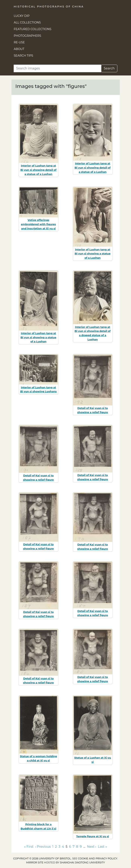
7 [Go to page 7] (74, 847)
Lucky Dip (22, 16)
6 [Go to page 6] (70, 847)
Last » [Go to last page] (102, 847)
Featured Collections (33, 29)
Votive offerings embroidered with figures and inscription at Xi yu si (38, 224)
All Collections (27, 22)
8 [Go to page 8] (77, 847)
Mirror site (35, 862)
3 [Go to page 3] (59, 847)
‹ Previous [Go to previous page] (43, 847)
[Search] (57, 68)
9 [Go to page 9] (81, 847)
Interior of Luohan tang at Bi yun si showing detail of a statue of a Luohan (38, 170)
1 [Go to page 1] (53, 847)
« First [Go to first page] (29, 847)
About (19, 49)
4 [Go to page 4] (63, 847)
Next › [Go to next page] (91, 847)
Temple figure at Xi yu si (93, 836)
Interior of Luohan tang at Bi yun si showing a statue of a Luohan (92, 254)
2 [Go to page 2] (56, 847)
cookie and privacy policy (97, 858)
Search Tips (24, 56)
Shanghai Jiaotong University (82, 862)
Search (109, 68)
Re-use (19, 42)
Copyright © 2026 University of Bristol (42, 858)
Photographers (28, 36)
